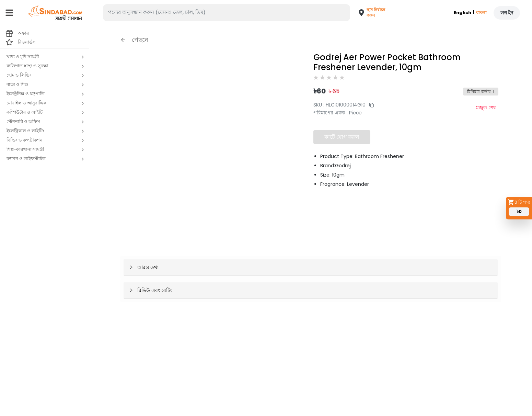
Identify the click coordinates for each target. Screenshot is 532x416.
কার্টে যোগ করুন (342, 137)
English (462, 13)
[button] (369, 13)
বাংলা (481, 13)
